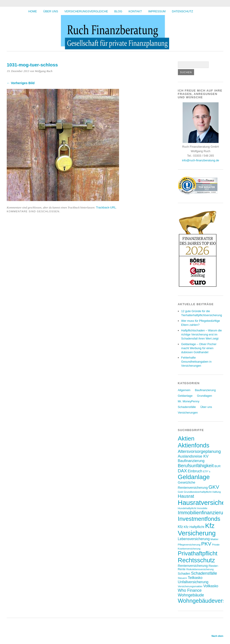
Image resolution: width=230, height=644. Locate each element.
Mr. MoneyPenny (189, 401)
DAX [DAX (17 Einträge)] (182, 471)
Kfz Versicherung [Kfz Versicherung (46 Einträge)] (197, 529)
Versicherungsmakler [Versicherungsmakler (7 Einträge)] (190, 586)
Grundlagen (205, 396)
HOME (33, 11)
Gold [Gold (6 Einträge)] (180, 492)
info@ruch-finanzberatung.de (200, 160)
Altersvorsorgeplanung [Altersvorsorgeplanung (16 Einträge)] (199, 451)
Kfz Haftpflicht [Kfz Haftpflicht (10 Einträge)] (194, 527)
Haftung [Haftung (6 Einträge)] (216, 492)
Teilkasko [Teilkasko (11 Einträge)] (195, 578)
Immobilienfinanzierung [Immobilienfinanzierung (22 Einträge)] (203, 513)
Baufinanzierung (205, 390)
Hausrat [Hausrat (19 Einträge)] (186, 496)
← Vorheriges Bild (21, 83)
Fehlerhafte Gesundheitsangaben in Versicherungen (196, 362)
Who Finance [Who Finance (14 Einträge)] (190, 590)
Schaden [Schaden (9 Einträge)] (184, 574)
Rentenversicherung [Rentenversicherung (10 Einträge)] (193, 566)
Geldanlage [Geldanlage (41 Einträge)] (194, 477)
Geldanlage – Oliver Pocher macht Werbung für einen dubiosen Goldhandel (199, 348)
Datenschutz (182, 11)
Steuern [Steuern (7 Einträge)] (182, 578)
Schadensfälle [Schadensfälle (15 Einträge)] (204, 573)
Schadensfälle (187, 407)
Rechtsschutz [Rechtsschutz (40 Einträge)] (196, 560)
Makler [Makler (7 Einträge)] (214, 539)
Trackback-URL (106, 207)
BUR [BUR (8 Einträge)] (218, 466)
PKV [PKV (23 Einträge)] (206, 544)
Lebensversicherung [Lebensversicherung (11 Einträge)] (194, 539)
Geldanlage (185, 396)
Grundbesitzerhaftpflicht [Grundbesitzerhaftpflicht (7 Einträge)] (198, 492)
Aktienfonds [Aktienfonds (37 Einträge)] (194, 445)
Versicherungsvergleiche (86, 11)
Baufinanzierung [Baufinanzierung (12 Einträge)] (191, 461)
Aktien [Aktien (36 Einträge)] (186, 438)
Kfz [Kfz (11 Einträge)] (180, 527)
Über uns (51, 11)
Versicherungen (188, 413)
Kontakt (135, 11)
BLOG (118, 11)
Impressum (157, 11)
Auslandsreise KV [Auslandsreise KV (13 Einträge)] (193, 456)
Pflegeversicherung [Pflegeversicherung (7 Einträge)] (189, 544)
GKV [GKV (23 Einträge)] (214, 487)
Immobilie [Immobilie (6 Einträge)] (202, 508)
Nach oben (217, 636)
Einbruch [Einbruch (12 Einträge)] (195, 471)
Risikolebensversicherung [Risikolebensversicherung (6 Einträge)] (200, 569)
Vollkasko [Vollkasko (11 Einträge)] (211, 586)
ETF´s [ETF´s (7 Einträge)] (207, 471)
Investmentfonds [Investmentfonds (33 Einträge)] (199, 519)
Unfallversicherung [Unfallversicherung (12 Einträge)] (193, 582)
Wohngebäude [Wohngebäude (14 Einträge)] (191, 595)
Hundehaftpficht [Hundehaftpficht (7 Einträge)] (187, 508)
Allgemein (184, 390)
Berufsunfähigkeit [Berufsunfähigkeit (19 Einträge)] (196, 465)
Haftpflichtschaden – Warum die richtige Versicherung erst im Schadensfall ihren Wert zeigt (202, 334)
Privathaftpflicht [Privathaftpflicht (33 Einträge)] (198, 553)
